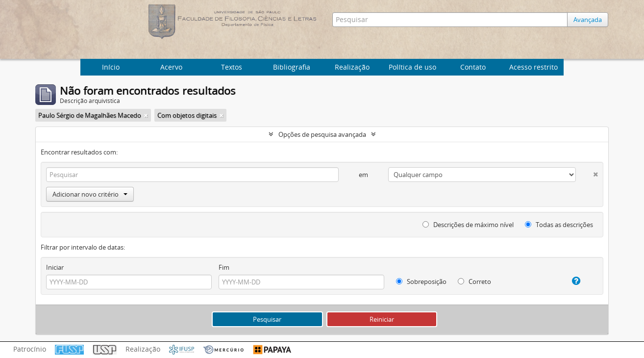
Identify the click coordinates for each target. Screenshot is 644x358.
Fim (224, 267)
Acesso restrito (533, 67)
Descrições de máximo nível (468, 225)
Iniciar (55, 267)
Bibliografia (292, 67)
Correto (474, 281)
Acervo (171, 67)
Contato (473, 67)
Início (111, 67)
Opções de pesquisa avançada (322, 134)
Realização (352, 67)
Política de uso (412, 67)
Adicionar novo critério (90, 194)
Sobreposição (421, 281)
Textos (232, 67)
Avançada (588, 20)
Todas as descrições (559, 225)
